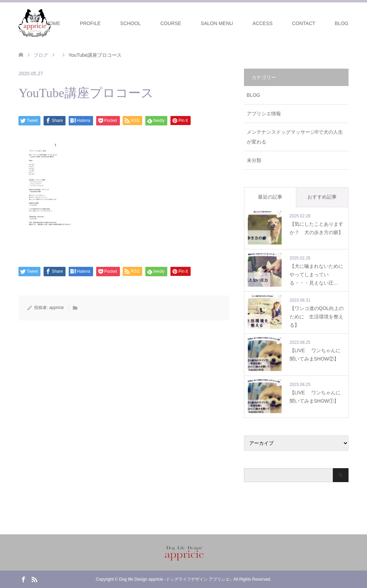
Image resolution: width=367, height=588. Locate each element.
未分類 (254, 160)
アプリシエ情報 (264, 114)
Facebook (23, 579)
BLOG (342, 23)
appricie (56, 308)
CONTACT (304, 23)
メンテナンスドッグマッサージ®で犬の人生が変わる (295, 137)
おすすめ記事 (322, 197)
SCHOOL (131, 23)
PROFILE (90, 23)
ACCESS (262, 23)
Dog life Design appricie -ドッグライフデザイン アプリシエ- (175, 579)
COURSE (171, 23)
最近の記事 (270, 197)
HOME (53, 23)
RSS (34, 579)
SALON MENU (217, 23)
